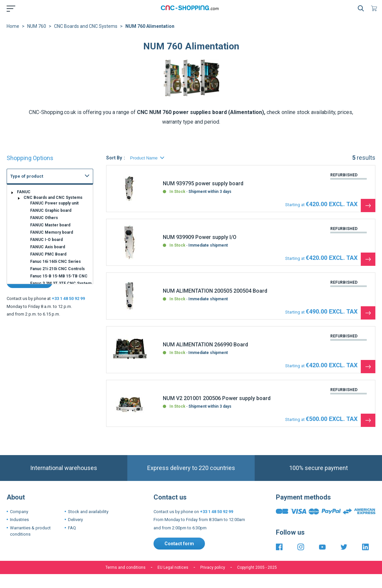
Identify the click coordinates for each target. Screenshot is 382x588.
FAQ (72, 528)
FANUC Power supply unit (54, 203)
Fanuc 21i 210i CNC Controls (58, 269)
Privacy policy (213, 567)
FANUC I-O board (46, 240)
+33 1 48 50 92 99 (68, 298)
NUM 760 (37, 26)
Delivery (75, 520)
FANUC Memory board (52, 232)
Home (13, 26)
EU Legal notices (173, 567)
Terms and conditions (126, 567)
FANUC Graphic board (51, 210)
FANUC (24, 192)
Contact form (179, 544)
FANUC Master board (50, 225)
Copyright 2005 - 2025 (257, 567)
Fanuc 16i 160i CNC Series (56, 262)
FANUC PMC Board (48, 254)
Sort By (114, 158)
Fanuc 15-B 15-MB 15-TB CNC (59, 276)
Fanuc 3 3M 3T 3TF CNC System (61, 283)
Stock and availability (88, 512)
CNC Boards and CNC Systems (86, 26)
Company (19, 512)
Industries (19, 520)
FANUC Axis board (48, 247)
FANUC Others (44, 218)
